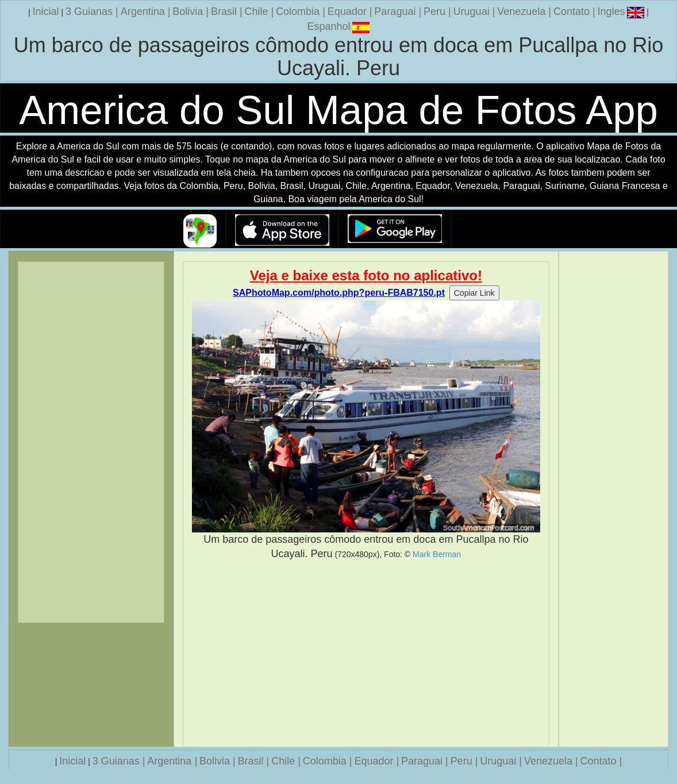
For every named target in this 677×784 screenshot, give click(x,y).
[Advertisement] (366, 654)
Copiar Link (474, 293)
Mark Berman (437, 554)
